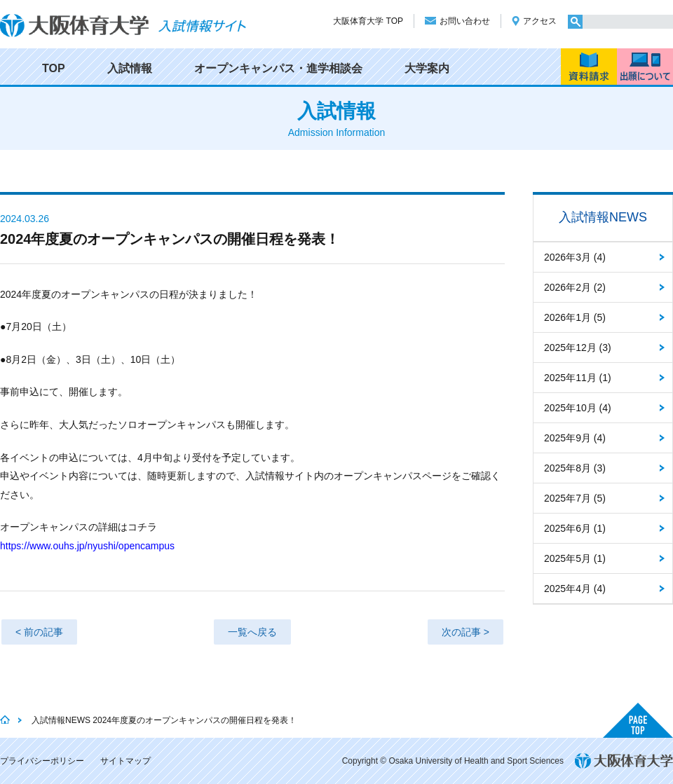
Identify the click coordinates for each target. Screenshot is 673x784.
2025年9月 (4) (575, 438)
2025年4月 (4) (575, 589)
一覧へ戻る (252, 632)
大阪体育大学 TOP (368, 21)
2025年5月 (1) (575, 558)
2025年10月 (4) (578, 408)
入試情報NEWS (603, 217)
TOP (54, 68)
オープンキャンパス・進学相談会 (278, 68)
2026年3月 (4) (575, 257)
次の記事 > (465, 632)
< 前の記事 (39, 632)
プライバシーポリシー (42, 761)
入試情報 (130, 68)
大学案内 (427, 68)
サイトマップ (125, 761)
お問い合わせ (465, 21)
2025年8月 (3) (575, 468)
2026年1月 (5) (575, 317)
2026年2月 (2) (575, 287)
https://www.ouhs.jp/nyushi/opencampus (87, 546)
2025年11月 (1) (578, 378)
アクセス (540, 21)
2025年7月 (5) (575, 498)
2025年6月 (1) (575, 528)
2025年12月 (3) (578, 348)
